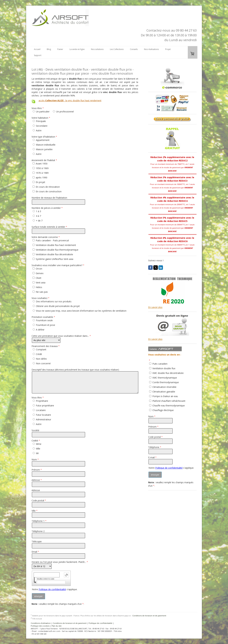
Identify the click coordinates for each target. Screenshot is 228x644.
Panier (60, 49)
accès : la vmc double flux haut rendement (70, 100)
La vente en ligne (77, 49)
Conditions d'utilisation (41, 623)
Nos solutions (97, 49)
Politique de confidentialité (52, 589)
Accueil (37, 49)
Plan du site (57, 626)
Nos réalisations (151, 49)
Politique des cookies (40, 626)
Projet (168, 49)
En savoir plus (155, 307)
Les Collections (117, 49)
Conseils (134, 49)
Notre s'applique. (55, 589)
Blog (49, 49)
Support (38, 55)
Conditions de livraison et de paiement (149, 616)
